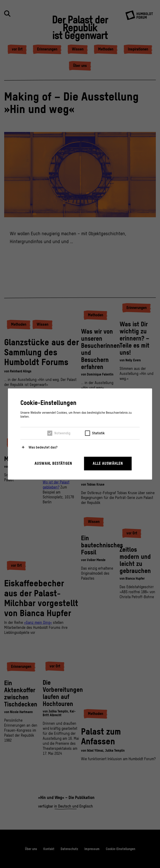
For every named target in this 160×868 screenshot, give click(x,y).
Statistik (98, 433)
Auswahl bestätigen (53, 463)
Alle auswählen (108, 463)
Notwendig (62, 433)
